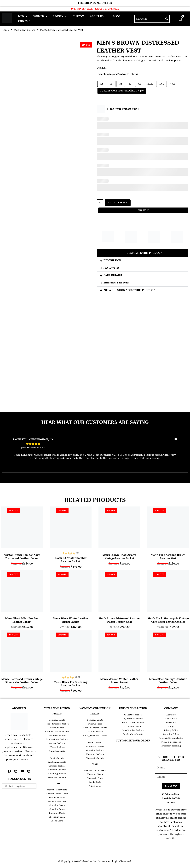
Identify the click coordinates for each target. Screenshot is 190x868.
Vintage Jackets (57, 751)
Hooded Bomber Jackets (57, 724)
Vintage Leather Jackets (95, 735)
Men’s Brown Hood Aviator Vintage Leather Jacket (119, 557)
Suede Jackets (57, 758)
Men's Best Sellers (24, 30)
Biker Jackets (57, 728)
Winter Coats (95, 786)
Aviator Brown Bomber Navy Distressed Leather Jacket (22, 557)
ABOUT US (19, 708)
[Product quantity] (100, 203)
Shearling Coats (57, 813)
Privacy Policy (171, 730)
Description (112, 260)
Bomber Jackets (57, 720)
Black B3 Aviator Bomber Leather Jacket (71, 560)
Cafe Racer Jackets (57, 735)
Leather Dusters (57, 798)
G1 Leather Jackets (133, 726)
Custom (78, 16)
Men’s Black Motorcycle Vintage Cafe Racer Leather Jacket (168, 620)
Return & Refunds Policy (171, 738)
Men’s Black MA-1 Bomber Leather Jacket (22, 620)
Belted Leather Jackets (133, 723)
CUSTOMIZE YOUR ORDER (133, 741)
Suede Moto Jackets (133, 734)
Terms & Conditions (171, 742)
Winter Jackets (57, 747)
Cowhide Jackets (57, 766)
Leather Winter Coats (57, 801)
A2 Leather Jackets (133, 715)
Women (40, 16)
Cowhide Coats (57, 809)
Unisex (60, 16)
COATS (57, 784)
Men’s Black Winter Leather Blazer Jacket (71, 620)
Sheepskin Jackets (57, 777)
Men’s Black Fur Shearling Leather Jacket (71, 684)
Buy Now (143, 210)
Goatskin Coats (57, 805)
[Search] (167, 19)
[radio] (102, 84)
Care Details (113, 275)
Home (5, 30)
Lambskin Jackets (57, 762)
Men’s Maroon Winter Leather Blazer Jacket (119, 681)
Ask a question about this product (129, 290)
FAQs (171, 726)
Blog (116, 16)
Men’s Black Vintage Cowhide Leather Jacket (168, 681)
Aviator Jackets (57, 743)
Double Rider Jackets (57, 739)
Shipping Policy (171, 734)
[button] (143, 253)
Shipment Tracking (171, 746)
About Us (98, 16)
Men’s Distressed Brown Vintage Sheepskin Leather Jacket (22, 681)
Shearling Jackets (57, 774)
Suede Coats (57, 821)
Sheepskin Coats (57, 817)
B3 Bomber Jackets (133, 719)
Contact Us (171, 719)
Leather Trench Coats (57, 794)
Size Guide (171, 723)
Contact (25, 21)
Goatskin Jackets (57, 770)
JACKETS (57, 714)
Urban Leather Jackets (94, 861)
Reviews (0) (111, 268)
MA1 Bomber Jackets (133, 730)
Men (23, 16)
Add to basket (118, 203)
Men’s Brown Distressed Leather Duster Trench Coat (119, 620)
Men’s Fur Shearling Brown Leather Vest (168, 557)
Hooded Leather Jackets (57, 732)
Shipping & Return (117, 283)
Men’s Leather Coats (57, 790)
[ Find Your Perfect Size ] (123, 109)
